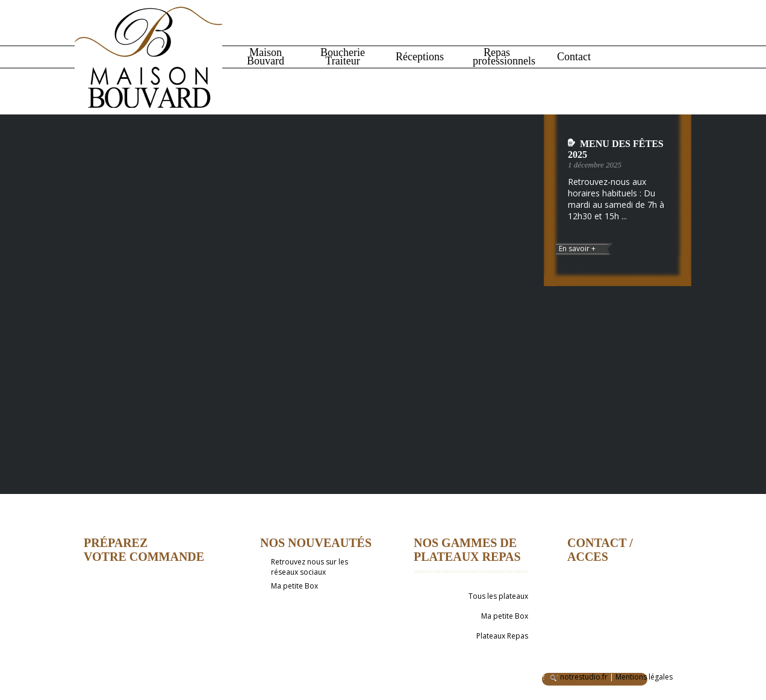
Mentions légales (644, 677)
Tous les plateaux (498, 596)
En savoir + (577, 248)
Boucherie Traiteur (343, 57)
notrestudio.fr (584, 677)
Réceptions (420, 57)
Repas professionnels (498, 57)
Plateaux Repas (502, 636)
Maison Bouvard (266, 57)
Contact (574, 57)
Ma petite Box (294, 586)
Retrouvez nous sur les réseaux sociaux (310, 567)
